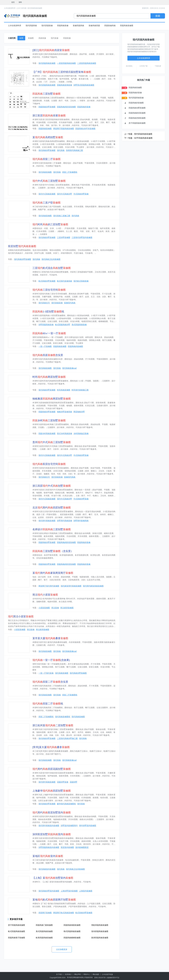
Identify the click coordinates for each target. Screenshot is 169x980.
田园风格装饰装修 (65, 85)
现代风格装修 (57, 303)
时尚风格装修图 (64, 390)
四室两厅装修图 (45, 913)
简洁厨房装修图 (67, 608)
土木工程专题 (21, 8)
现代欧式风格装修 (81, 281)
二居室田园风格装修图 (87, 63)
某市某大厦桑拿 (50, 638)
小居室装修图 (44, 608)
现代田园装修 (47, 26)
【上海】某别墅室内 (53, 878)
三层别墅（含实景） (53, 551)
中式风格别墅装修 (81, 194)
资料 (20, 2)
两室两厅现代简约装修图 (49, 586)
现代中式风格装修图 (47, 194)
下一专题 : (129, 138)
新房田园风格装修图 (100, 938)
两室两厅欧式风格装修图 (64, 913)
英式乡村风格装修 (65, 433)
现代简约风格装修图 (47, 521)
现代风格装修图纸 (63, 717)
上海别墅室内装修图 (69, 891)
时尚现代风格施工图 (80, 390)
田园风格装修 (63, 26)
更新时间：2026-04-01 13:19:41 (154, 8)
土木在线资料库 (10, 8)
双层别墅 (22, 246)
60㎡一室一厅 (49, 333)
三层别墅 (46, 94)
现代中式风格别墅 (65, 194)
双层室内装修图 (67, 847)
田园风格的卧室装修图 (66, 107)
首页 (13, 2)
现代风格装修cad (69, 368)
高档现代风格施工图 (74, 150)
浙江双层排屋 (49, 116)
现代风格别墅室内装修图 (49, 891)
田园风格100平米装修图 (85, 129)
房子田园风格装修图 (16, 925)
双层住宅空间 (49, 464)
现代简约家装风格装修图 (93, 586)
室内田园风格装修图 (100, 931)
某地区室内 (48, 856)
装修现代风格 (70, 303)
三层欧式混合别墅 (52, 268)
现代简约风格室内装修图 (49, 826)
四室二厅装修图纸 (70, 172)
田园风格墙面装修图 (72, 925)
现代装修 (55, 38)
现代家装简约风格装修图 (71, 586)
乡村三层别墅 (49, 420)
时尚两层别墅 (49, 377)
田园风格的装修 (84, 107)
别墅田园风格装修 (46, 325)
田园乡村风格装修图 (47, 433)
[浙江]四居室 (51, 50)
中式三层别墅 (49, 181)
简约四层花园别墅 (52, 769)
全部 (21, 38)
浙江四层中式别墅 (52, 486)
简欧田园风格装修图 (100, 925)
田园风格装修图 (127, 26)
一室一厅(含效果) (51, 660)
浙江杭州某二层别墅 (53, 725)
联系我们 (68, 974)
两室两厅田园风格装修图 (64, 129)
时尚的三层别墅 (50, 224)
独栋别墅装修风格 (65, 412)
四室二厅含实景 (50, 682)
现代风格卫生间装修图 (51, 259)
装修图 (31, 38)
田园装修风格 (110, 26)
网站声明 (78, 974)
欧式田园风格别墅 (63, 325)
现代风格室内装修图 (47, 869)
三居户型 (46, 203)
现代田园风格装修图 (35, 8)
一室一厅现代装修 (46, 673)
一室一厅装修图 (45, 346)
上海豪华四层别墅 (52, 791)
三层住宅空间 (49, 290)
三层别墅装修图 (64, 237)
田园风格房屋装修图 (137, 118)
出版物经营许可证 (113, 978)
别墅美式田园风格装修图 (84, 85)
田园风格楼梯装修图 (72, 938)
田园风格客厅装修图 (16, 938)
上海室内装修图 (86, 891)
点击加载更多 (62, 949)
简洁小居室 (45, 595)
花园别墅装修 (63, 782)
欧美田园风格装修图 (44, 938)
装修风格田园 (94, 26)
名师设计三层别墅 (52, 529)
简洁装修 (55, 608)
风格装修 (42, 38)
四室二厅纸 (48, 704)
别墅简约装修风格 (81, 521)
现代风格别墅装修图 (47, 150)
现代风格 (61, 150)
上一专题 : (129, 134)
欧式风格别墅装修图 (47, 281)
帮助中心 (87, 974)
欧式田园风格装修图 (16, 931)
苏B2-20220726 (100, 978)
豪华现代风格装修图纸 (66, 804)
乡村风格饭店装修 (81, 433)
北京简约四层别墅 (52, 508)
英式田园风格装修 (79, 325)
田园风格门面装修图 (44, 925)
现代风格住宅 (44, 303)
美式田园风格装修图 (44, 931)
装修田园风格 (78, 26)
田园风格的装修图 (75, 346)
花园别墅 (74, 782)
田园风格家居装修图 (137, 113)
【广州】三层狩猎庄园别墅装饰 (62, 72)
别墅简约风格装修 (65, 521)
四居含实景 (48, 355)
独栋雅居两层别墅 (52, 399)
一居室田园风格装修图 (66, 63)
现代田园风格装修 (136, 98)
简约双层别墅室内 (52, 813)
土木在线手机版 (107, 974)
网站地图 (96, 974)
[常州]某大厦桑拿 (51, 747)
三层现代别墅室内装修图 (82, 237)
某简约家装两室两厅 (53, 573)
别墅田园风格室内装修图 (49, 847)
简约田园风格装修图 (143, 134)
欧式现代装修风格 (65, 281)
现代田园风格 (31, 26)
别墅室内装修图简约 (69, 826)
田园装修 (67, 38)
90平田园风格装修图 (143, 138)
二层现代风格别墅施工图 (67, 738)
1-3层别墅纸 (48, 312)
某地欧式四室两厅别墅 (54, 900)
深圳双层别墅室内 (52, 834)
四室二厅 (46, 159)
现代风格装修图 (45, 172)
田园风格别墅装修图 (47, 107)
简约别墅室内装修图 (88, 826)
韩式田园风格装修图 (72, 931)
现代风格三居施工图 (62, 216)
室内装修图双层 (82, 847)
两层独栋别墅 (79, 412)
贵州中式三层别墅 (52, 442)
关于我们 (59, 974)
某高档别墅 (48, 137)
